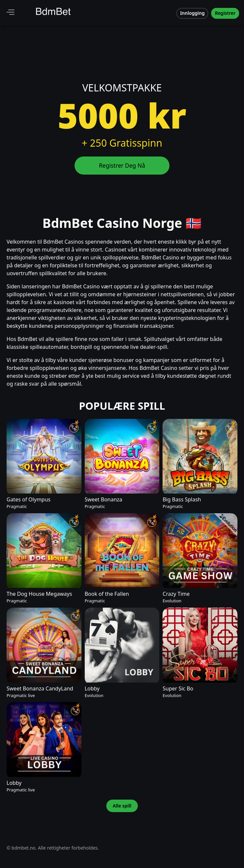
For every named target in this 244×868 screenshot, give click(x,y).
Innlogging (192, 13)
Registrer (225, 13)
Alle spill (122, 806)
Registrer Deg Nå (122, 165)
